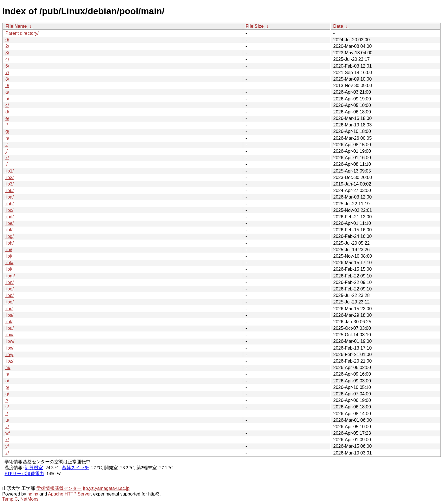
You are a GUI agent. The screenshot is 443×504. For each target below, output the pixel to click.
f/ (7, 125)
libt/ (9, 322)
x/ (7, 440)
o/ (7, 381)
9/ (7, 86)
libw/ (10, 341)
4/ (7, 59)
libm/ (10, 276)
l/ (6, 164)
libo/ (9, 289)
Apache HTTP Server (69, 494)
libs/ (9, 315)
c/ (7, 105)
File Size (255, 26)
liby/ (9, 355)
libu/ (9, 328)
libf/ (9, 230)
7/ (7, 73)
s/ (7, 407)
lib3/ (9, 184)
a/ (7, 92)
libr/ (9, 309)
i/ (6, 145)
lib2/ (9, 177)
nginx (33, 494)
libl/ (9, 269)
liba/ (9, 197)
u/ (7, 420)
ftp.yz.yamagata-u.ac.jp (106, 488)
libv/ (9, 335)
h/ (7, 138)
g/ (7, 131)
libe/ (9, 223)
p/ (7, 387)
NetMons (29, 499)
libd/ (9, 217)
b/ (7, 99)
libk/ (9, 263)
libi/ (9, 250)
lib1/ (9, 171)
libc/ (9, 210)
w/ (8, 433)
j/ (6, 151)
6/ (7, 66)
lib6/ (9, 190)
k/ (7, 158)
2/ (7, 46)
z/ (7, 453)
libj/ (9, 256)
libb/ (9, 204)
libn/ (9, 282)
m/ (8, 368)
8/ (7, 79)
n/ (7, 374)
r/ (7, 400)
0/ (7, 40)
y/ (7, 446)
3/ (7, 53)
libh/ (9, 243)
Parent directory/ (22, 33)
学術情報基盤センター (59, 488)
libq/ (9, 302)
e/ (7, 118)
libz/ (9, 361)
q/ (7, 394)
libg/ (9, 236)
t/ (7, 414)
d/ (7, 112)
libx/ (9, 348)
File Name (16, 26)
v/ (7, 427)
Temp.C (10, 499)
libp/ (9, 295)
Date (338, 26)
